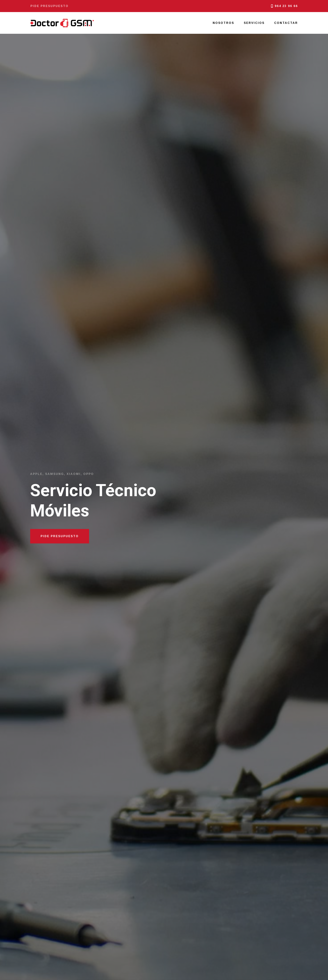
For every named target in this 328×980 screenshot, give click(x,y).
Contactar (286, 23)
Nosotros (223, 23)
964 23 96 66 (286, 6)
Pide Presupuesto (60, 536)
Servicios (254, 23)
